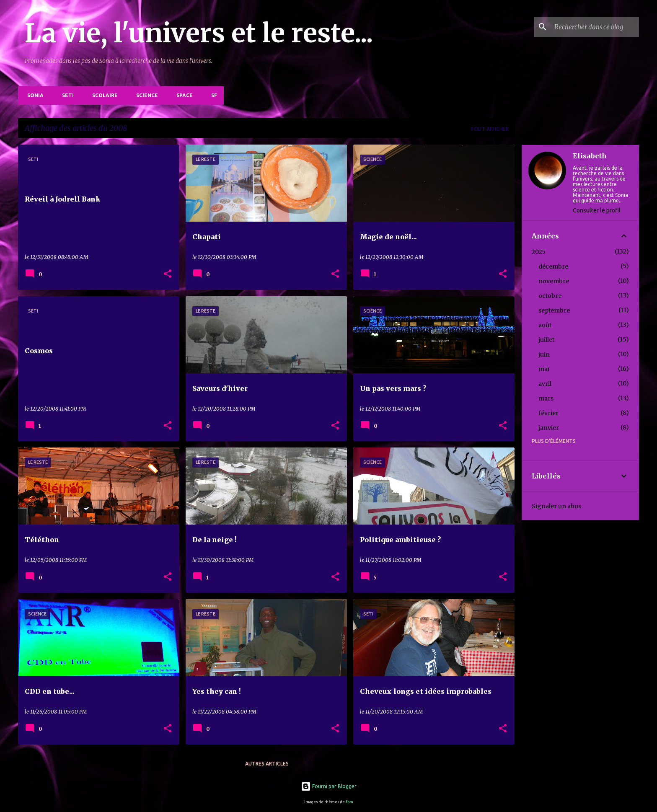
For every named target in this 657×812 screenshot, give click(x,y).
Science (145, 95)
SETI (65, 95)
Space (182, 95)
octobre (550, 296)
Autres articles (267, 764)
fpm (349, 802)
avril (545, 384)
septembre (554, 310)
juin (544, 354)
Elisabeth (590, 156)
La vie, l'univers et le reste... (199, 33)
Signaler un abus (556, 506)
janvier (549, 428)
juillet (546, 340)
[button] (168, 274)
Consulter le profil (597, 210)
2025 (539, 252)
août (545, 325)
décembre (553, 266)
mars (546, 398)
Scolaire (102, 95)
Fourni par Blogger (329, 786)
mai (544, 369)
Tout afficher (489, 129)
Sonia (33, 95)
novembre (554, 281)
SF (212, 95)
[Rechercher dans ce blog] (595, 27)
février (548, 413)
